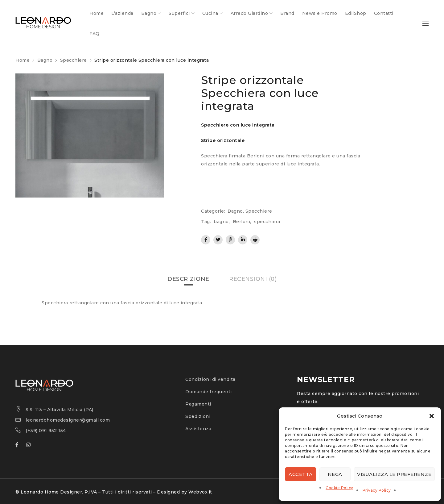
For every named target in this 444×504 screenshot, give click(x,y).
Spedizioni (198, 417)
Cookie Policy (339, 488)
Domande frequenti (209, 392)
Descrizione (188, 279)
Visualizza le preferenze (394, 474)
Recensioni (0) (253, 279)
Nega (335, 474)
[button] (432, 416)
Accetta (301, 474)
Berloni (242, 222)
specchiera (267, 222)
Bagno (45, 60)
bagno (221, 222)
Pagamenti (198, 404)
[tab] (188, 279)
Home (23, 60)
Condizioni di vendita (210, 380)
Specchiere (74, 60)
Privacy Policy (377, 490)
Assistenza (198, 429)
